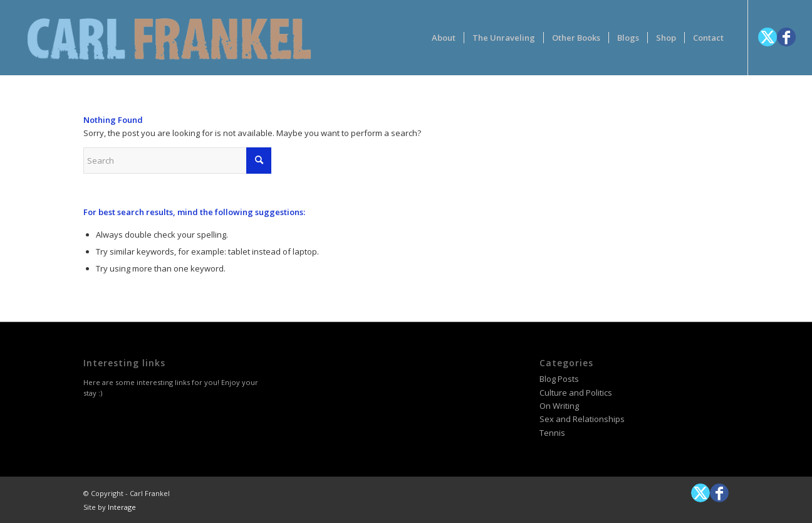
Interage (122, 507)
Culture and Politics (576, 393)
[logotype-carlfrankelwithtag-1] (169, 38)
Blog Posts (559, 379)
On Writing (559, 406)
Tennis (552, 433)
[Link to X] (768, 37)
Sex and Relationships (582, 419)
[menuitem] (444, 38)
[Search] (177, 161)
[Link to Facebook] (786, 37)
